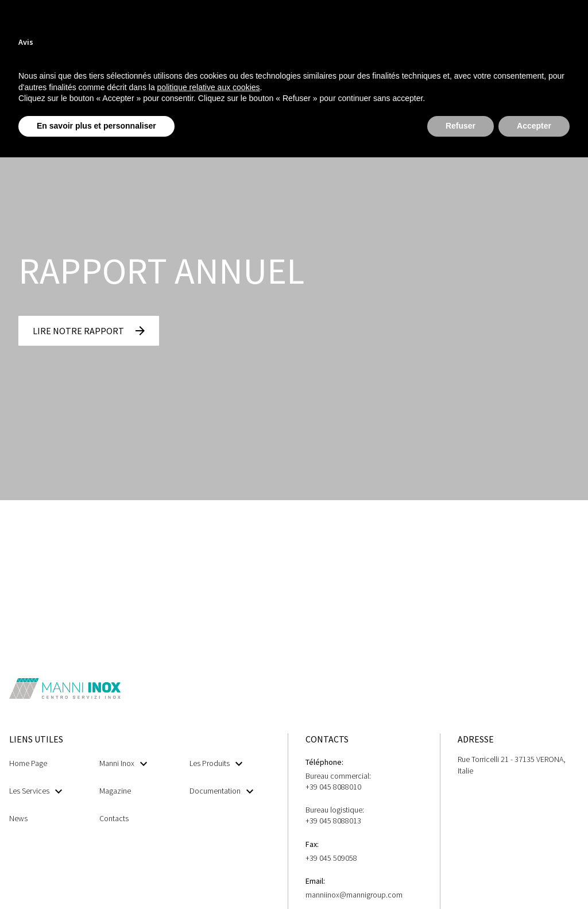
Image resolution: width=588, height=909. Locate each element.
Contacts (114, 818)
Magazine (115, 791)
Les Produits (216, 763)
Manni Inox (123, 763)
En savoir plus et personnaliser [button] (96, 126)
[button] (89, 331)
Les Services (36, 791)
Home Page (28, 763)
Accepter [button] (534, 126)
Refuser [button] (461, 126)
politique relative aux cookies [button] (209, 87)
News (18, 818)
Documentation (221, 791)
